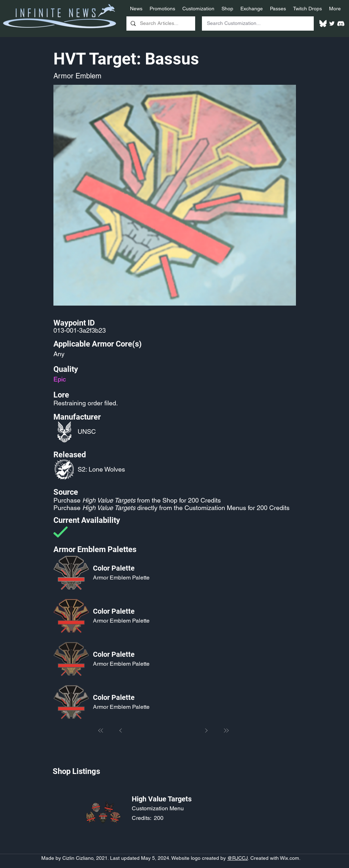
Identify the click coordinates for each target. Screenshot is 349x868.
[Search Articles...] (160, 24)
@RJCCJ (238, 858)
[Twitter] (332, 24)
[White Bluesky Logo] (323, 24)
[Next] (206, 731)
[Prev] (121, 731)
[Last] (226, 731)
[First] (101, 731)
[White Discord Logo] (341, 24)
